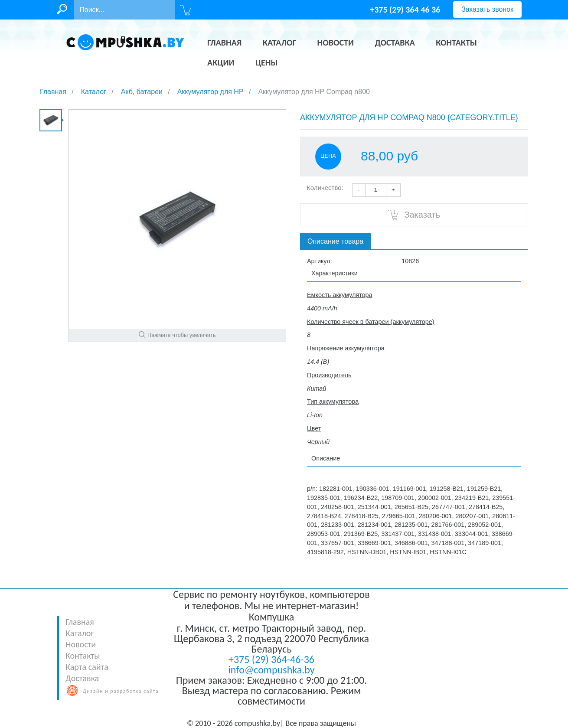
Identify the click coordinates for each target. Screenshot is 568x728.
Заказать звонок (487, 9)
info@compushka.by (271, 670)
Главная (80, 622)
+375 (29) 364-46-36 (271, 659)
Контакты (83, 656)
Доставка (82, 678)
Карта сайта (87, 667)
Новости (81, 644)
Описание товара (335, 241)
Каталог (80, 633)
